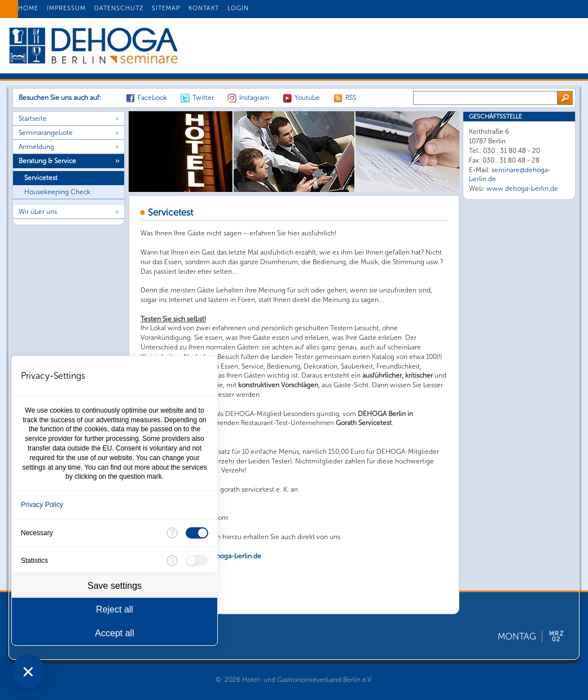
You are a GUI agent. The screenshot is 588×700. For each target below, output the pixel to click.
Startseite (33, 119)
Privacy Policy (42, 505)
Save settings (115, 586)
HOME (28, 8)
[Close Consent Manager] (28, 672)
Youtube (307, 98)
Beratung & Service (47, 161)
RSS (351, 98)
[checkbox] (197, 533)
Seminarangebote (46, 133)
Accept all (114, 633)
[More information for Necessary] (172, 533)
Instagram (254, 98)
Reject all (115, 609)
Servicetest (41, 178)
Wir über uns (38, 212)
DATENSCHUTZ (119, 8)
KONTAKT (204, 8)
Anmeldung (36, 147)
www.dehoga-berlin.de (522, 189)
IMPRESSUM (66, 8)
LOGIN (238, 8)
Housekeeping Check (57, 192)
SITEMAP (166, 8)
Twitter (203, 98)
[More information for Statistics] (172, 561)
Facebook (152, 98)
